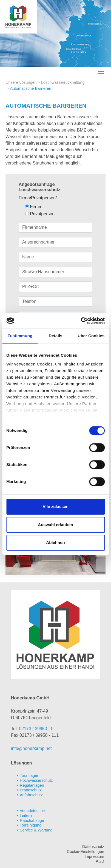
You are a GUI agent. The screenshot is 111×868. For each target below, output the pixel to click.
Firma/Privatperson (38, 198)
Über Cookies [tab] (91, 336)
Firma (33, 207)
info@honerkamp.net (31, 748)
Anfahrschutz (31, 795)
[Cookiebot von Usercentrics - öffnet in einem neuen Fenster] (81, 321)
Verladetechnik (33, 811)
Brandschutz (31, 790)
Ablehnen (55, 542)
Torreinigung (31, 825)
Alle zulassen (55, 506)
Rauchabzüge (32, 820)
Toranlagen (29, 775)
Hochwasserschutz (36, 780)
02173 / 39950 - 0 (36, 729)
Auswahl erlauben (55, 525)
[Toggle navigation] (101, 72)
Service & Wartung (36, 830)
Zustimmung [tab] (20, 336)
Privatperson (40, 214)
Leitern (26, 816)
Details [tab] (56, 336)
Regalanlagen (32, 785)
